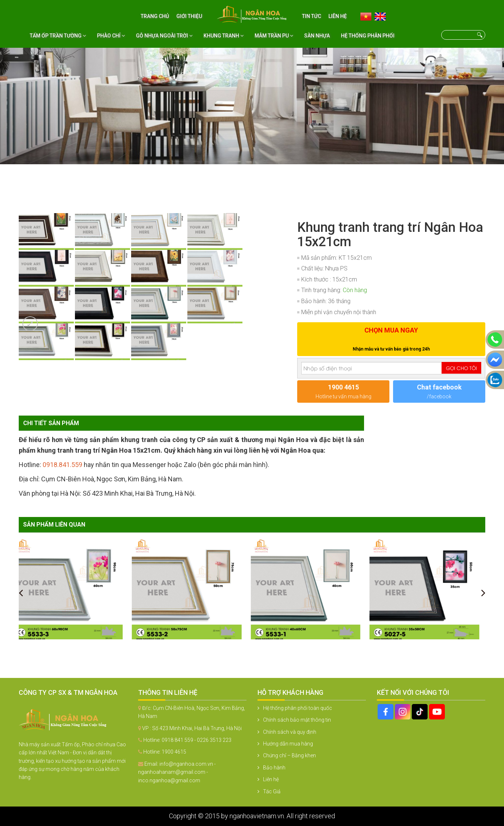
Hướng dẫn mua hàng (288, 744)
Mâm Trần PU (274, 36)
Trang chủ (155, 16)
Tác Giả (272, 791)
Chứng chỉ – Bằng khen (289, 755)
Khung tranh (224, 36)
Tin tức (312, 16)
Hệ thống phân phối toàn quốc (298, 708)
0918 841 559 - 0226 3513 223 (197, 740)
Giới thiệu (189, 16)
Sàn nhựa (317, 36)
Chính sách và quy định (290, 732)
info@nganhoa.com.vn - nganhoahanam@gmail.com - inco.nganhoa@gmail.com (177, 772)
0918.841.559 (62, 465)
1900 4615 (174, 752)
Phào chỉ (111, 36)
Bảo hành (274, 768)
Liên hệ (338, 16)
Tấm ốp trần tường (58, 36)
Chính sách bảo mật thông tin (297, 720)
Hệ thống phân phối (368, 36)
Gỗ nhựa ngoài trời (164, 36)
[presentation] (21, 593)
